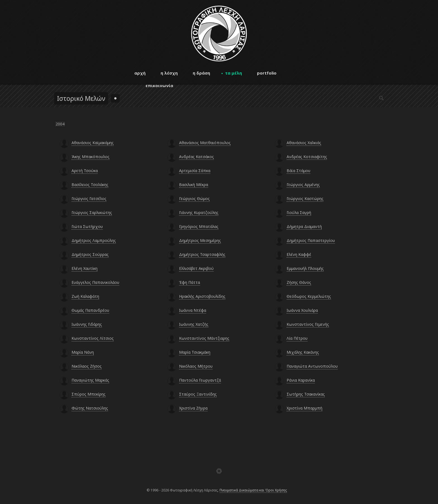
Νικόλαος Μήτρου (196, 366)
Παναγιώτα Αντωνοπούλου (312, 366)
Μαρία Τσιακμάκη (195, 352)
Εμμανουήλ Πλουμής (305, 268)
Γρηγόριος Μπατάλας (199, 226)
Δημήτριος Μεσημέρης (200, 240)
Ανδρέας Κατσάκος (197, 157)
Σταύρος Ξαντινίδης (198, 394)
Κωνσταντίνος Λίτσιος (93, 338)
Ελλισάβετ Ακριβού (196, 268)
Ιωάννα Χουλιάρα (302, 310)
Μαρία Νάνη (83, 352)
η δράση (201, 73)
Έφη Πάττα (190, 282)
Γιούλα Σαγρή (299, 212)
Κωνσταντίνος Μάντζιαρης (204, 338)
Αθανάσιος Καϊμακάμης (93, 143)
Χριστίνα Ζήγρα (193, 408)
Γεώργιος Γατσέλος (89, 198)
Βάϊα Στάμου (298, 171)
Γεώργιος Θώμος (194, 198)
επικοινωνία (159, 85)
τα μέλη (234, 73)
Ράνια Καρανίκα (301, 380)
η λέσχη (169, 73)
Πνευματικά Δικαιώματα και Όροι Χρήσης (253, 490)
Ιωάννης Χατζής (194, 324)
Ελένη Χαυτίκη (84, 268)
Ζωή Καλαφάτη (85, 296)
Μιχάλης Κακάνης (303, 352)
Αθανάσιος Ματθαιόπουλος (205, 143)
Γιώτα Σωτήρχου (87, 226)
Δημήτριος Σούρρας (90, 254)
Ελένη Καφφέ (299, 254)
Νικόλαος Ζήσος (87, 366)
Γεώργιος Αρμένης (303, 185)
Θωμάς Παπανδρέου (90, 310)
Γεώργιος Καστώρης (305, 198)
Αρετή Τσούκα (85, 171)
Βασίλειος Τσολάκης (90, 185)
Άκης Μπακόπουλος (91, 157)
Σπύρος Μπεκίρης (89, 394)
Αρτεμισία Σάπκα (195, 171)
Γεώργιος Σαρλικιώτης (92, 212)
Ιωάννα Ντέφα (193, 310)
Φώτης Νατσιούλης (90, 408)
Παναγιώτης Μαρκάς (90, 380)
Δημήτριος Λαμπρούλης (94, 240)
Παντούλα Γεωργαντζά (200, 380)
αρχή (140, 73)
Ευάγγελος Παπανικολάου (95, 282)
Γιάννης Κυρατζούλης (199, 212)
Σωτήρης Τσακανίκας (306, 394)
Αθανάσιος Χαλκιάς (304, 143)
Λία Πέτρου (297, 338)
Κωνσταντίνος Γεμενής (308, 324)
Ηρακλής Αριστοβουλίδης (202, 296)
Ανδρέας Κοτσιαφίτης (307, 157)
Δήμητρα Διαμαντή (304, 226)
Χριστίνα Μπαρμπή (304, 408)
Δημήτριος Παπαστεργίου (311, 240)
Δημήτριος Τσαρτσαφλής (202, 254)
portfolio (267, 73)
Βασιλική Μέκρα (194, 185)
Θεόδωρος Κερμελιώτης (309, 296)
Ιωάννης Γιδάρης (87, 324)
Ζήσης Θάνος (299, 282)
